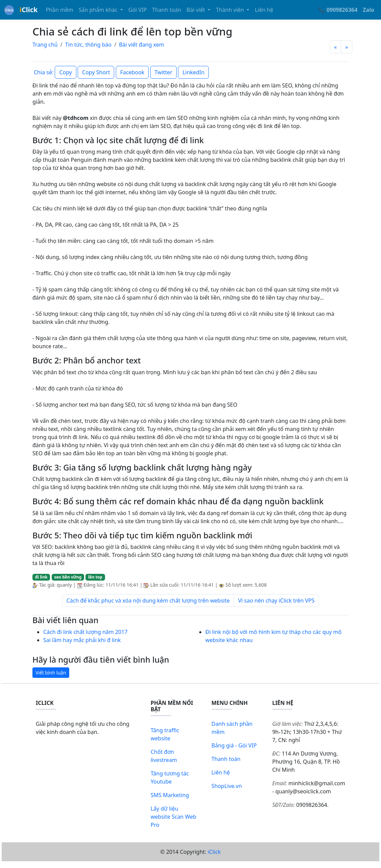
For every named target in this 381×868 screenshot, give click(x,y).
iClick (214, 852)
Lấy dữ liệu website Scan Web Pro (173, 817)
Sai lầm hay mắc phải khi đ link (82, 640)
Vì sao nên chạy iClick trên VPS (276, 601)
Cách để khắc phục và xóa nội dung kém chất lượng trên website (148, 601)
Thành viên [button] (231, 10)
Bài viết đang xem (142, 45)
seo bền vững (68, 577)
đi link (41, 577)
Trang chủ (45, 45)
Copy (65, 72)
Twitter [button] (163, 72)
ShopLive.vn (227, 786)
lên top (95, 577)
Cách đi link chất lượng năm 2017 (85, 632)
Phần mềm (59, 10)
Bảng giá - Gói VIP (234, 745)
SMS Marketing (170, 795)
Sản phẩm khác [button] (99, 10)
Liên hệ (264, 10)
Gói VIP (137, 10)
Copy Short (96, 72)
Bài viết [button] (196, 10)
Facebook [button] (132, 72)
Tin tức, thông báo (88, 45)
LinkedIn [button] (193, 72)
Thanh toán (167, 10)
